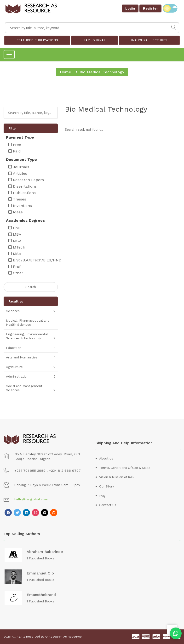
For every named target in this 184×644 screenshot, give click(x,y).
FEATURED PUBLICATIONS (37, 40)
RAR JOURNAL (95, 40)
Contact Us (108, 505)
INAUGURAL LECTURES (149, 40)
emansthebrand (41, 595)
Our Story (107, 486)
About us (106, 458)
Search (31, 287)
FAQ (102, 496)
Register (150, 8)
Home (66, 72)
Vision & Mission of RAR (117, 477)
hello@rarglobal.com (31, 499)
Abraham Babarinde (45, 552)
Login (130, 8)
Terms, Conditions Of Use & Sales (125, 468)
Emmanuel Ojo (40, 573)
